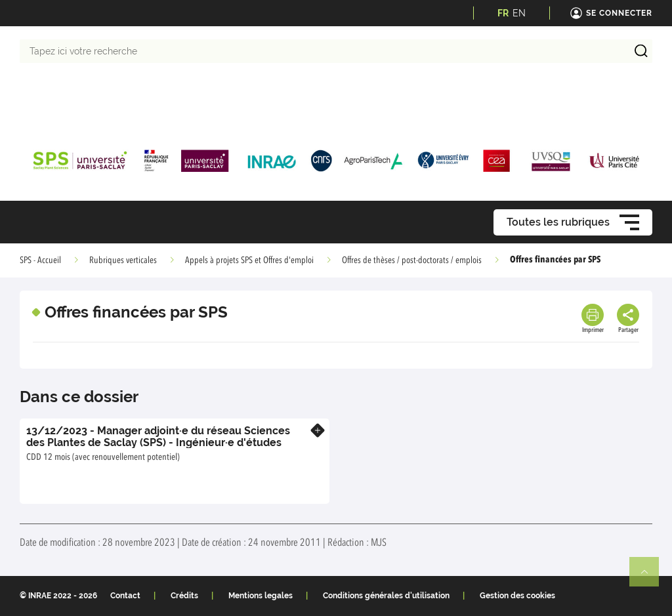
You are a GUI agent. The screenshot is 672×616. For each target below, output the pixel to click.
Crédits (184, 596)
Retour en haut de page (650, 577)
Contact (125, 596)
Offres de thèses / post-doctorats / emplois (412, 260)
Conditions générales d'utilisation (386, 596)
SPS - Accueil (40, 260)
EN (519, 13)
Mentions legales (261, 596)
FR (503, 13)
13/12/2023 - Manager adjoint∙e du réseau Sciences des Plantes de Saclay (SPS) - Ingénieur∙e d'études (158, 437)
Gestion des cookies (517, 596)
